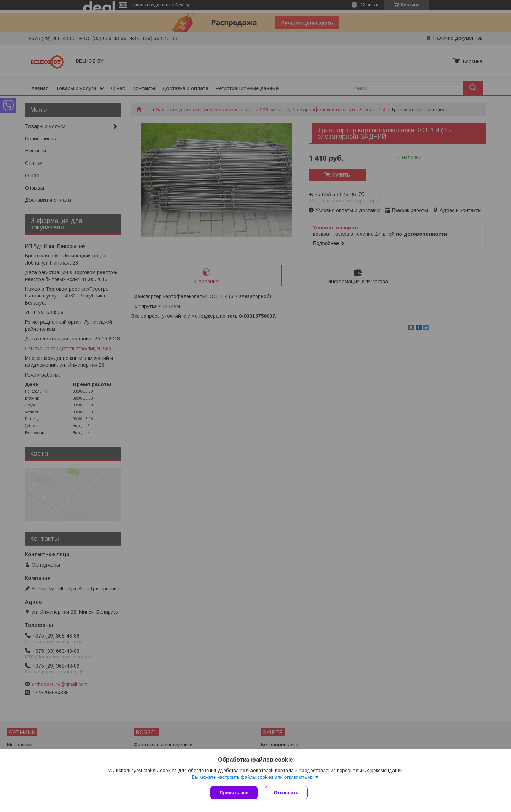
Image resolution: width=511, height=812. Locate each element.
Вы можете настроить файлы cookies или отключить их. (253, 777)
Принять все (234, 793)
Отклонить (286, 793)
